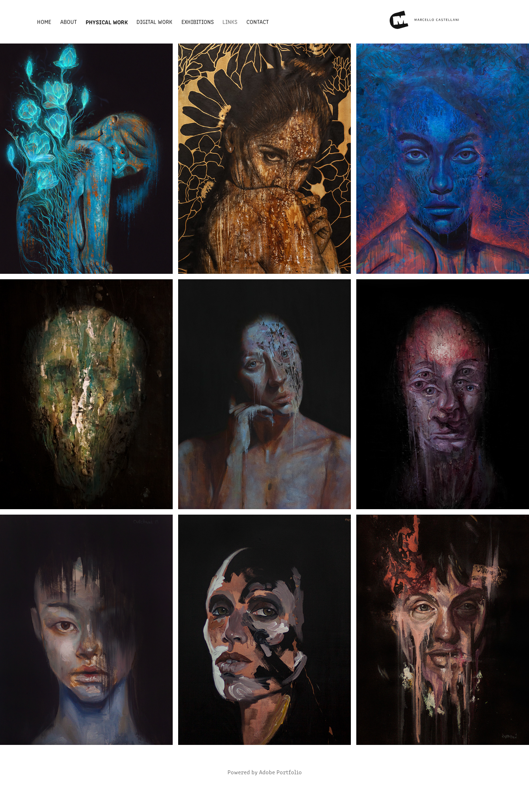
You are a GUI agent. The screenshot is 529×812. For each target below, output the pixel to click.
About (69, 22)
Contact (258, 22)
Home (44, 22)
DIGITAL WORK (154, 22)
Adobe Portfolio (280, 772)
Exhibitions (198, 22)
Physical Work (107, 22)
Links (230, 22)
